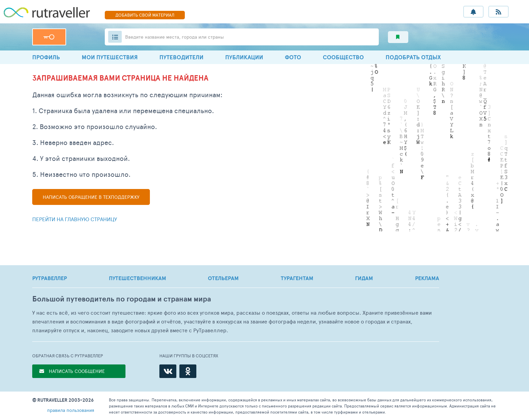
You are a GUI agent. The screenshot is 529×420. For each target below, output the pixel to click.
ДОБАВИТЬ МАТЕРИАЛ (145, 15)
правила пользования (71, 410)
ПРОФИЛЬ (46, 57)
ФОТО (293, 57)
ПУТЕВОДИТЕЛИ (181, 57)
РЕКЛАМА (427, 278)
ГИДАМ (364, 278)
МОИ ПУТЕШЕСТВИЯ (110, 57)
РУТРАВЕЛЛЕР (50, 278)
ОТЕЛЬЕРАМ (223, 278)
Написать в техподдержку (91, 197)
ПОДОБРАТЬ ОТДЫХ (413, 57)
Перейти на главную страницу (75, 219)
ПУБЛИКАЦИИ (244, 57)
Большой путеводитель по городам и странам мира (122, 299)
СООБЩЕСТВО (343, 57)
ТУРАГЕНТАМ (297, 278)
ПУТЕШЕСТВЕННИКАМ (138, 278)
